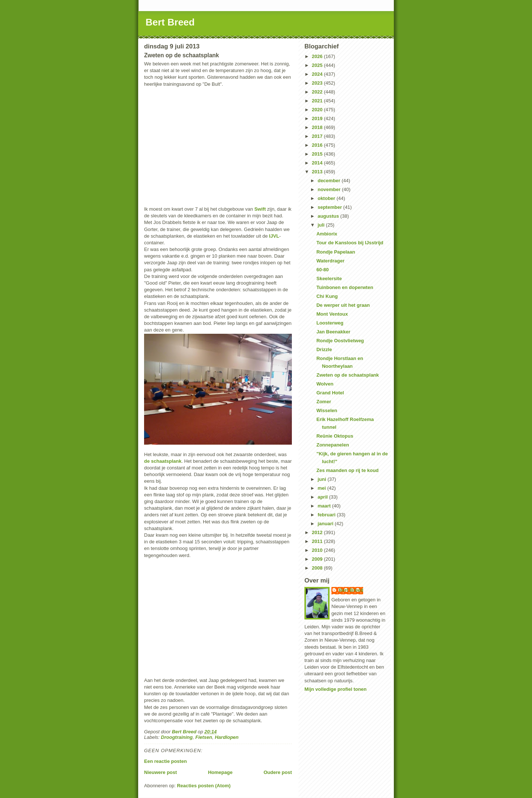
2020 (318, 110)
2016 (318, 145)
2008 (318, 568)
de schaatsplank (163, 461)
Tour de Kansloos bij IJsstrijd (350, 243)
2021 (318, 101)
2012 (318, 532)
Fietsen (204, 737)
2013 (318, 172)
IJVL (274, 236)
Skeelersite (329, 279)
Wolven (325, 384)
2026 (318, 56)
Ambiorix (327, 234)
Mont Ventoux (332, 314)
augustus (329, 216)
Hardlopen (226, 737)
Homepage (220, 772)
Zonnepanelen (332, 445)
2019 (318, 118)
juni (323, 479)
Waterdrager (330, 261)
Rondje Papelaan (336, 252)
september (330, 207)
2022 (318, 92)
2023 (318, 83)
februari (327, 515)
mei (323, 488)
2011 (318, 541)
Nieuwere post (161, 772)
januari (326, 524)
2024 (318, 74)
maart (325, 506)
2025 (318, 65)
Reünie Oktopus (335, 436)
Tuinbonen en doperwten (345, 287)
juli (322, 225)
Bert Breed (170, 22)
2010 (318, 550)
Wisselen (327, 410)
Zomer (324, 402)
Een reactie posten (166, 761)
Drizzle (324, 349)
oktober (327, 198)
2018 (318, 127)
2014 (318, 163)
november (330, 189)
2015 (318, 154)
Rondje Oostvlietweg (340, 341)
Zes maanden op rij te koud (347, 470)
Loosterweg (330, 323)
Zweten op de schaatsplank (347, 375)
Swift (260, 209)
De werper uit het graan (343, 305)
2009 (318, 559)
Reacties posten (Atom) (204, 786)
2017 (318, 136)
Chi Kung (327, 296)
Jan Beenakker (333, 332)
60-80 (322, 270)
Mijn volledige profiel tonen (335, 689)
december (330, 181)
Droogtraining (177, 737)
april (323, 497)
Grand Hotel (330, 393)
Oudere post (278, 772)
